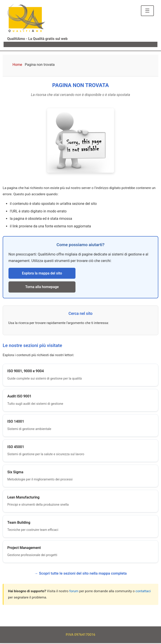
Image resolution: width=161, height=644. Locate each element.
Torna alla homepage (42, 287)
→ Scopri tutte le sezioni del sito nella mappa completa (81, 574)
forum (74, 592)
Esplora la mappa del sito (42, 273)
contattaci (143, 592)
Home (17, 65)
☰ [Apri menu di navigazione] (147, 11)
